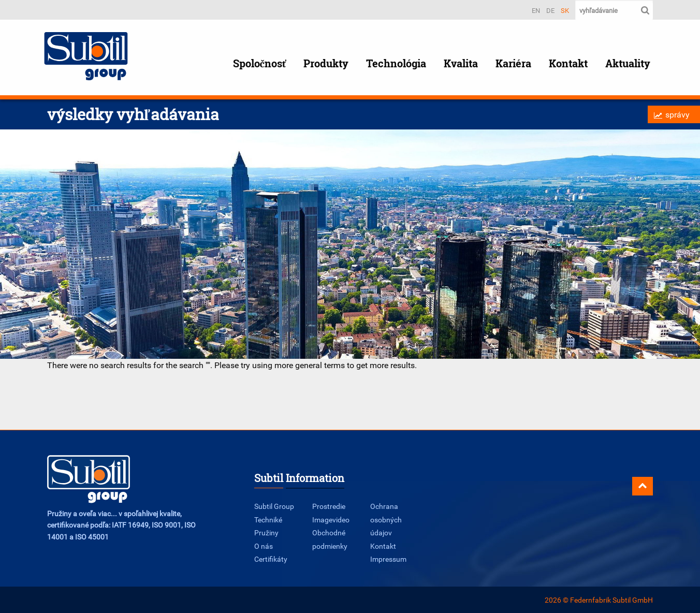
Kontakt (568, 63)
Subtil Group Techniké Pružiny (274, 519)
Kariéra (513, 63)
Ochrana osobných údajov (386, 519)
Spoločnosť (259, 63)
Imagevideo (331, 520)
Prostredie (329, 506)
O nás (264, 546)
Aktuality (628, 63)
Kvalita (461, 63)
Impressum (388, 559)
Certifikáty (271, 559)
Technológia (396, 63)
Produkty (326, 63)
